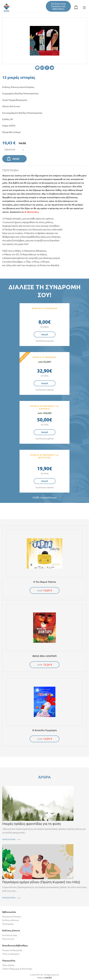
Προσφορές (8, 924)
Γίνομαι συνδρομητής (12, 950)
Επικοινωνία (8, 939)
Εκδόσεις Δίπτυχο (11, 920)
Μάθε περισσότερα (44, 498)
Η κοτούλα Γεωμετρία (44, 730)
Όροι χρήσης (8, 965)
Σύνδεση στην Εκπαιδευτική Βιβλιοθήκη (58, 6)
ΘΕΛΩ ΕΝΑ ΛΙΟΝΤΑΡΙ (45, 656)
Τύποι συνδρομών (11, 954)
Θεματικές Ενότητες (12, 917)
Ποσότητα (10, 150)
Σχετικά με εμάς (10, 935)
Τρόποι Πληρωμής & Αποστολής (17, 969)
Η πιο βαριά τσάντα (45, 582)
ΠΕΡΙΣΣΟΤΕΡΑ (9, 839)
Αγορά (16, 159)
